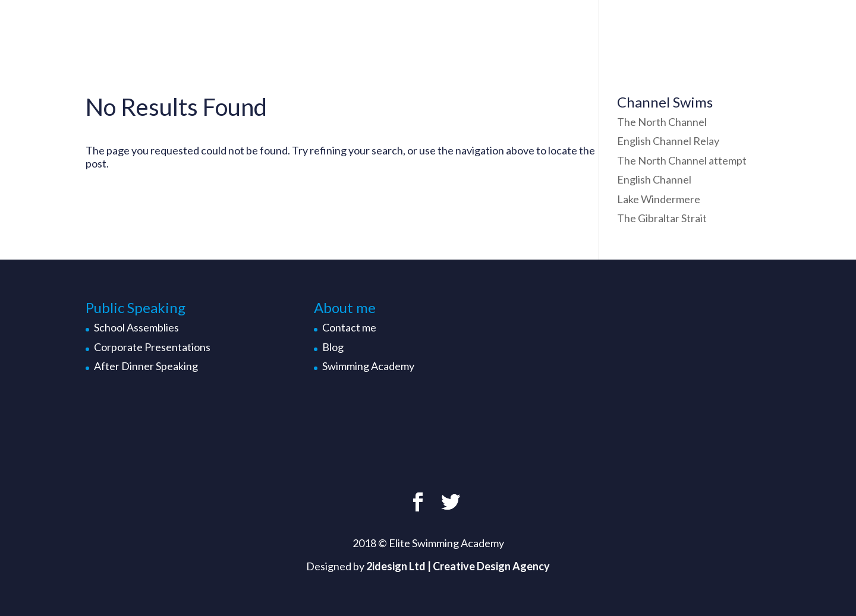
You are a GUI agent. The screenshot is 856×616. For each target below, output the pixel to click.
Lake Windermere (659, 199)
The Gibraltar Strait (662, 218)
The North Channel (662, 122)
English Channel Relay (668, 141)
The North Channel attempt (682, 160)
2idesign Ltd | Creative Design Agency (458, 566)
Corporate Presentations (152, 347)
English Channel (654, 179)
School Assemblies (136, 327)
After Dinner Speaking (146, 366)
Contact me (349, 327)
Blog (333, 347)
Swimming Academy (368, 366)
